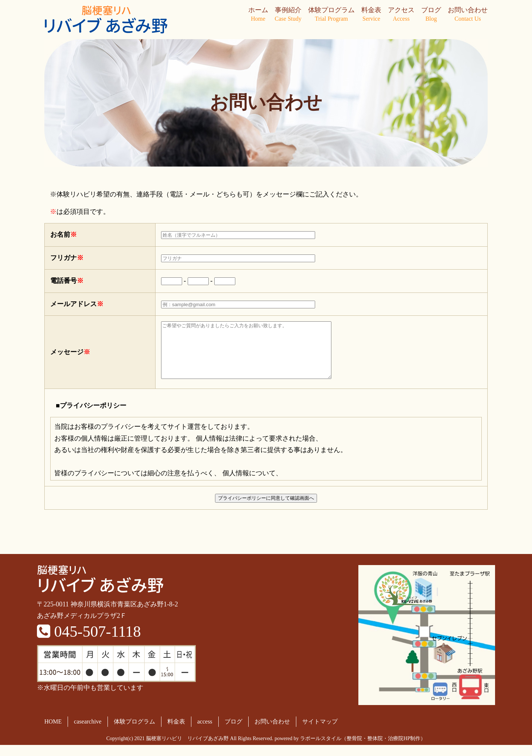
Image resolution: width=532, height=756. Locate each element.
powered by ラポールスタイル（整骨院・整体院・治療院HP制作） (350, 750)
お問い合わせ (468, 15)
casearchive (88, 733)
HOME (53, 733)
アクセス (401, 15)
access (205, 733)
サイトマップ (320, 733)
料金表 (371, 15)
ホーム (258, 15)
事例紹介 (288, 15)
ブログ (431, 15)
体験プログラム (331, 15)
